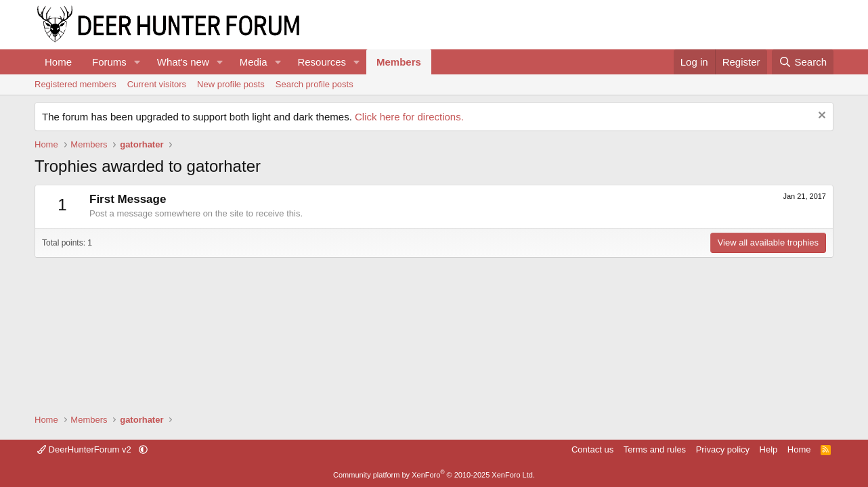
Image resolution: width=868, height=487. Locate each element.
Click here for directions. (409, 117)
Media (254, 62)
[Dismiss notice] (820, 117)
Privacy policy (723, 449)
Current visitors (157, 84)
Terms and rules (655, 449)
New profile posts (231, 84)
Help (769, 449)
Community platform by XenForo (434, 475)
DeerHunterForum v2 (85, 449)
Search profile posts (314, 84)
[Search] (803, 62)
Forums (109, 62)
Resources (322, 62)
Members (399, 62)
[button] (137, 62)
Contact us (592, 449)
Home (58, 62)
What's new (183, 62)
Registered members (75, 84)
